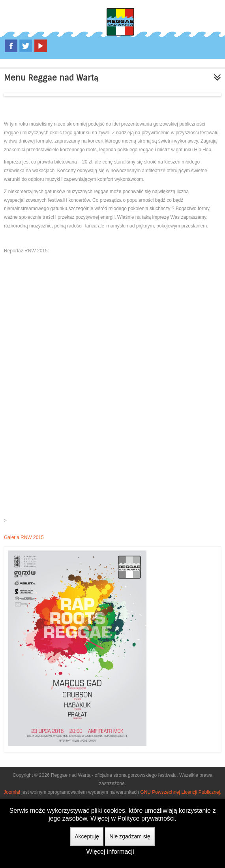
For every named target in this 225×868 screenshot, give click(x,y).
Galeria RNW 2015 (24, 537)
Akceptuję (87, 836)
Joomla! (12, 792)
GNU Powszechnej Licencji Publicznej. (181, 792)
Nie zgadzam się (130, 836)
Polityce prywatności (146, 818)
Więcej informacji (110, 852)
